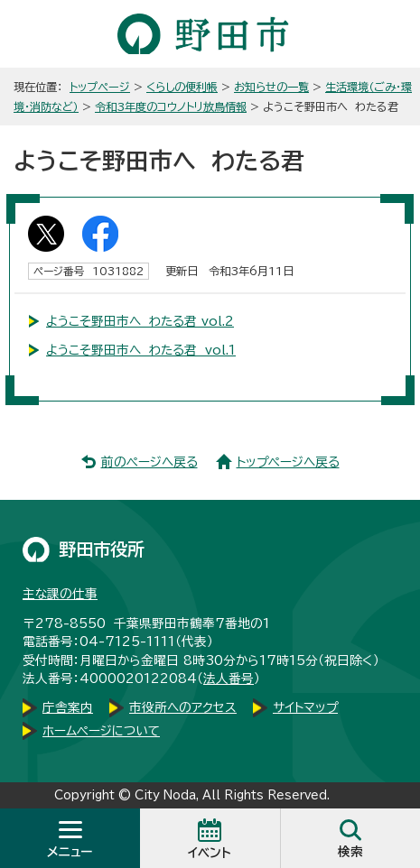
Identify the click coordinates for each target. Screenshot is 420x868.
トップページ (100, 87)
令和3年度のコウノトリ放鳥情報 (171, 106)
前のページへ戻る (149, 462)
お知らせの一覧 (271, 87)
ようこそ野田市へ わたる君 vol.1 (141, 350)
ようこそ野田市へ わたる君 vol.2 (140, 321)
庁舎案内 (68, 707)
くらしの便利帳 (182, 87)
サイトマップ (305, 707)
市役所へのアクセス (183, 707)
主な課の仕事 (60, 594)
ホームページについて (101, 731)
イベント (210, 853)
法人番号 (229, 679)
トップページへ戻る (288, 462)
